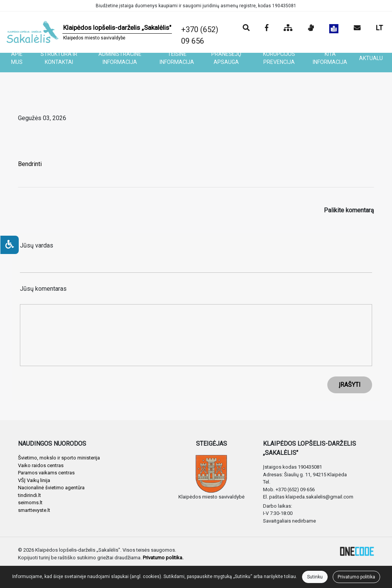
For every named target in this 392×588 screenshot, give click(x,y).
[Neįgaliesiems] (10, 245)
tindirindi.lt (29, 495)
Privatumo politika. (163, 558)
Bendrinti (30, 164)
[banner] (89, 32)
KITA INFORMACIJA (330, 58)
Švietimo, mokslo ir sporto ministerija (59, 458)
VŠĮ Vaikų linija (34, 480)
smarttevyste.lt (34, 510)
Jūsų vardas (37, 245)
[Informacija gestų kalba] (311, 28)
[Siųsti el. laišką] (357, 28)
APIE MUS (17, 58)
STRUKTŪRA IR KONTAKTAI (59, 58)
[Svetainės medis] (288, 28)
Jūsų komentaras (43, 289)
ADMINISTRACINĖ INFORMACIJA (120, 58)
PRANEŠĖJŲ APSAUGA (226, 58)
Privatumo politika (356, 577)
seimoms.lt (30, 502)
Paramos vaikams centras (46, 473)
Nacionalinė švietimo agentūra (51, 488)
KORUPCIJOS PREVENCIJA (279, 58)
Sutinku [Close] (315, 577)
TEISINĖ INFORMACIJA (177, 58)
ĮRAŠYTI (350, 385)
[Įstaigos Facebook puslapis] (267, 28)
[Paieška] (246, 28)
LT (379, 28)
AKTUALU (371, 58)
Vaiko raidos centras (41, 465)
